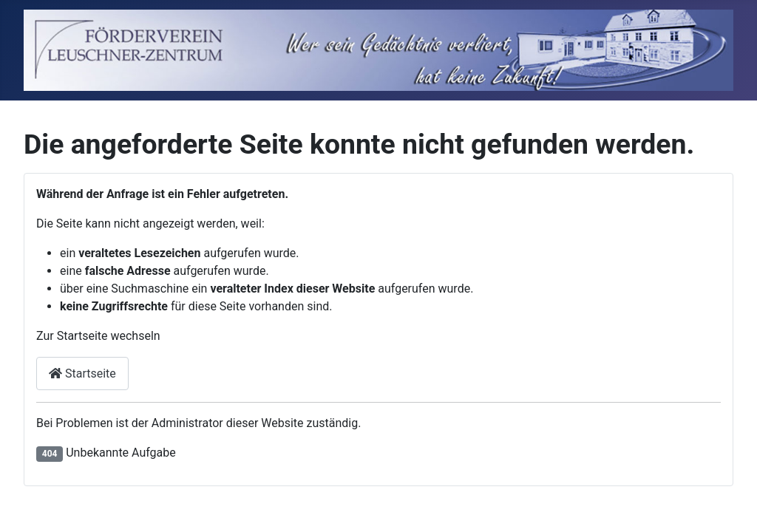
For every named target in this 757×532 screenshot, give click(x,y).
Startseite (82, 374)
